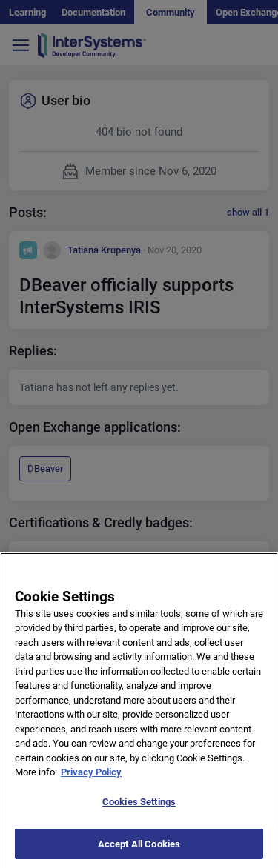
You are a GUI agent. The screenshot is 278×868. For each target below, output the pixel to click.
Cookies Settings (139, 811)
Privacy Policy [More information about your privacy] (91, 782)
